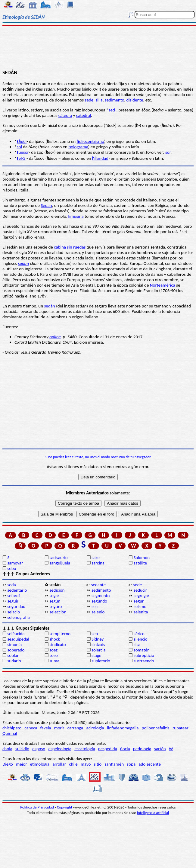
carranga (75, 728)
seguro (56, 606)
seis (95, 606)
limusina (75, 216)
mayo (86, 764)
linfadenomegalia (123, 728)
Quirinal (10, 733)
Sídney (98, 639)
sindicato (58, 645)
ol (19, 147)
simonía (14, 645)
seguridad (16, 606)
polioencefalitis (156, 728)
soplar (13, 655)
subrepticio (144, 655)
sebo (12, 568)
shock (55, 639)
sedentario (17, 590)
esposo (39, 749)
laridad (100, 158)
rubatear (180, 728)
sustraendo (144, 661)
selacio (14, 612)
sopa (131, 764)
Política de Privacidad (37, 807)
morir (59, 728)
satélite (140, 563)
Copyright (65, 807)
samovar (15, 563)
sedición (57, 590)
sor (168, 152)
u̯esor (23, 152)
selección (58, 612)
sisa (137, 645)
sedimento (114, 100)
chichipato (12, 728)
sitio (98, 764)
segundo (99, 601)
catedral (84, 115)
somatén (142, 650)
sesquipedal (18, 639)
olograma (78, 147)
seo (95, 634)
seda (11, 585)
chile (73, 764)
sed (112, 110)
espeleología (60, 749)
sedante (98, 585)
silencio (141, 639)
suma (54, 661)
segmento (101, 596)
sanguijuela (60, 563)
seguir (13, 601)
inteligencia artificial (153, 813)
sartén (160, 749)
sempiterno (60, 634)
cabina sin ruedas (70, 247)
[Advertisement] (98, 47)
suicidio (22, 749)
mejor (21, 764)
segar (54, 596)
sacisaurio (58, 558)
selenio (98, 612)
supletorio (101, 661)
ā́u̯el (22, 141)
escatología (85, 749)
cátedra (65, 115)
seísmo (140, 606)
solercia (99, 650)
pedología (142, 749)
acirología (95, 728)
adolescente (150, 764)
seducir (140, 590)
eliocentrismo (90, 141)
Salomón (142, 558)
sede (89, 100)
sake (96, 558)
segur (139, 601)
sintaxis (98, 645)
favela (46, 728)
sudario (14, 661)
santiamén (114, 764)
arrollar (59, 764)
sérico (139, 634)
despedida (108, 749)
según (55, 601)
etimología (40, 764)
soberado (16, 650)
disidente (135, 100)
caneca (31, 728)
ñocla (125, 749)
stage (96, 655)
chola (7, 749)
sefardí (13, 596)
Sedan (46, 205)
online (55, 337)
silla (99, 100)
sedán (49, 306)
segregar (142, 596)
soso (54, 655)
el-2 (21, 158)
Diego (8, 764)
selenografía (18, 617)
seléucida (16, 634)
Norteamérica (163, 285)
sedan (23, 263)
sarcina (98, 563)
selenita (141, 612)
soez (53, 650)
